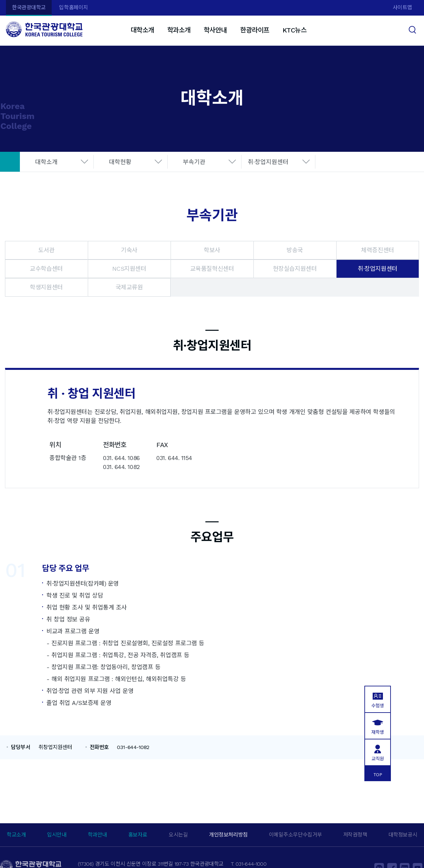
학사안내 (215, 30)
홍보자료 (138, 835)
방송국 (295, 250)
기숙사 (129, 250)
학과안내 (97, 835)
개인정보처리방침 (228, 835)
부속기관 (194, 162)
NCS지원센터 (129, 269)
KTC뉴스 (295, 30)
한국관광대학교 (29, 7)
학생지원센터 (46, 287)
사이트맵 (402, 7)
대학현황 (120, 162)
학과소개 (179, 30)
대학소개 (142, 30)
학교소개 (16, 835)
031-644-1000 (251, 864)
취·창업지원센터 (268, 162)
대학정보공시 (403, 835)
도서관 (46, 250)
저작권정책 (355, 835)
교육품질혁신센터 (212, 269)
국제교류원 (129, 287)
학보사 (212, 250)
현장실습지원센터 (295, 269)
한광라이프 (255, 30)
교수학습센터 (46, 269)
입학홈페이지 (73, 7)
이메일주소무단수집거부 (295, 835)
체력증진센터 (377, 250)
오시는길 (178, 835)
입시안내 (57, 835)
